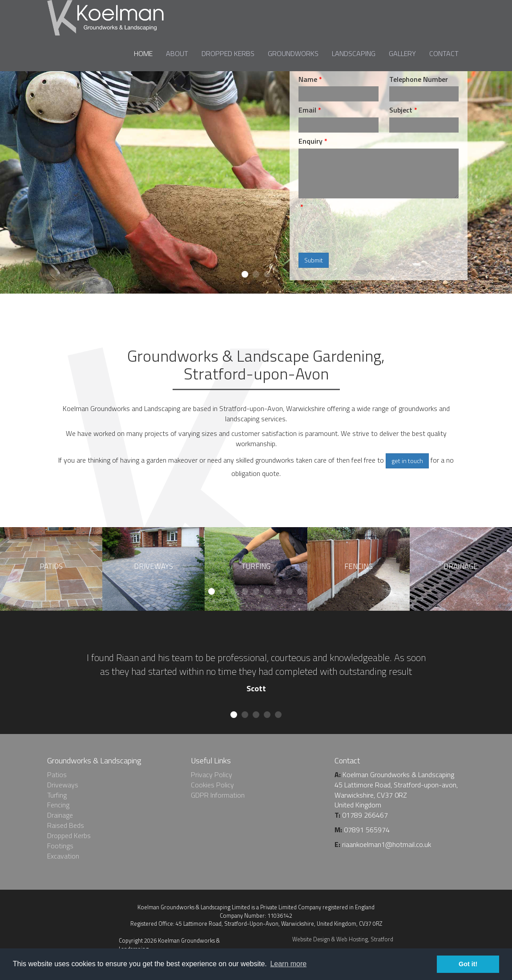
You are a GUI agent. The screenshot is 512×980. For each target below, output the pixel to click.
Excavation (63, 856)
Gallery (402, 53)
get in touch (407, 461)
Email (307, 110)
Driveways (63, 785)
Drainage (60, 815)
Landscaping (354, 53)
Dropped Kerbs (228, 53)
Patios (57, 774)
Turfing (57, 795)
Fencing (58, 805)
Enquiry (310, 141)
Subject (401, 110)
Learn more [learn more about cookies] (288, 964)
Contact (444, 53)
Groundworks (293, 53)
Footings (60, 846)
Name (308, 79)
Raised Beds (66, 825)
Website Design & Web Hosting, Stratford (343, 939)
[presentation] (366, 232)
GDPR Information (218, 795)
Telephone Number (419, 79)
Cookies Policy (212, 785)
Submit (314, 260)
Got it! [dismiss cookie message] (468, 964)
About (177, 53)
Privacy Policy (212, 774)
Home (143, 53)
